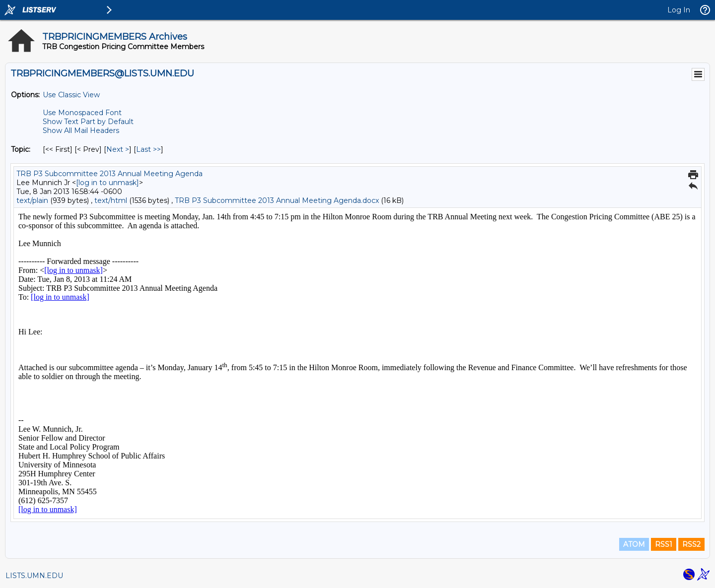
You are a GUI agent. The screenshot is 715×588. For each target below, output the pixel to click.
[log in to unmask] (107, 183)
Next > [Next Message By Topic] (118, 149)
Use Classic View (71, 95)
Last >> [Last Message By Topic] (148, 149)
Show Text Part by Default (88, 122)
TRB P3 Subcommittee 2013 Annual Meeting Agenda (109, 174)
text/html (111, 200)
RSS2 (691, 544)
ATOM (634, 544)
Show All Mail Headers (81, 131)
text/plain (32, 200)
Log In (679, 10)
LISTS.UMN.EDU (34, 576)
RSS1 (664, 544)
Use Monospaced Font (82, 113)
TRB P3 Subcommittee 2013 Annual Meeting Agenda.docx (277, 200)
